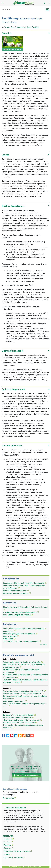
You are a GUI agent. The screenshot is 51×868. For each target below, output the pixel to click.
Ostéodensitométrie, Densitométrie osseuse (21, 612)
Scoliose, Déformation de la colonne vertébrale (22, 641)
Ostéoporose (9, 639)
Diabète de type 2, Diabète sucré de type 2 (20, 634)
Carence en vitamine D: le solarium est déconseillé (23, 694)
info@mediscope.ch (34, 867)
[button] (49, 3)
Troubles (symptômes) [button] (13, 206)
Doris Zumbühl (33, 27)
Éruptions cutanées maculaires (16, 591)
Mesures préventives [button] (12, 446)
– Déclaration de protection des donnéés (17, 851)
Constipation (9, 631)
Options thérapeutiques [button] (13, 389)
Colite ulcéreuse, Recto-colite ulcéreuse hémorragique (25, 629)
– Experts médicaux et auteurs (14, 857)
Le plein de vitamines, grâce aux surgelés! (20, 723)
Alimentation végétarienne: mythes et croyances (23, 720)
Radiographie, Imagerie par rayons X (18, 615)
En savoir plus (9, 798)
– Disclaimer (8, 848)
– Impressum (8, 839)
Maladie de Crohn (11, 636)
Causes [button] (5, 155)
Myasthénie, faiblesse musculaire (17, 593)
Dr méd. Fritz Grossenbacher (15, 27)
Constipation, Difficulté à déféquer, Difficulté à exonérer (25, 583)
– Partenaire (8, 845)
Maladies (7, 10)
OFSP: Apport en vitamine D (15, 701)
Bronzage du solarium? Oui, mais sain (19, 717)
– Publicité (7, 854)
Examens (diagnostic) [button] (12, 351)
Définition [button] (6, 33)
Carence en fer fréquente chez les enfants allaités (23, 662)
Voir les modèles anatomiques (26, 775)
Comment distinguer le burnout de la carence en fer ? (24, 691)
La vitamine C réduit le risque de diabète (20, 715)
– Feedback (8, 842)
